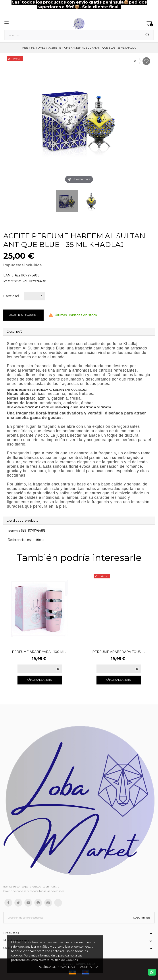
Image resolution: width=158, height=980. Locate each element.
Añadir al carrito (23, 315)
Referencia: (12, 281)
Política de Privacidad (56, 967)
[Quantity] (40, 669)
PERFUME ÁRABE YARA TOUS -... (118, 652)
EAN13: (9, 275)
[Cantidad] (35, 296)
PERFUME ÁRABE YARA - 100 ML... (40, 652)
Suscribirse (142, 918)
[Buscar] (79, 35)
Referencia (13, 531)
